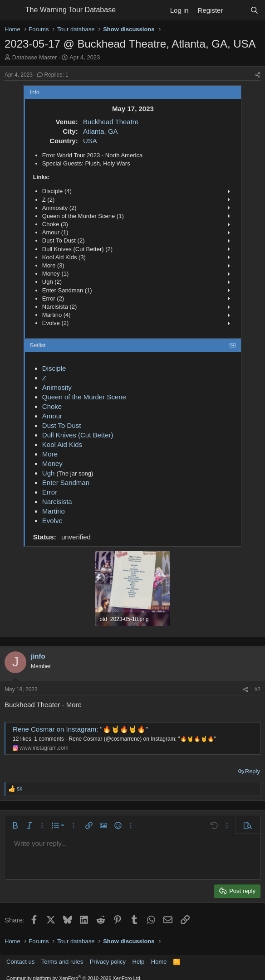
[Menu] (12, 10)
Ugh (49, 473)
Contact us (20, 962)
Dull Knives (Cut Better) (78, 435)
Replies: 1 (53, 75)
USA (90, 141)
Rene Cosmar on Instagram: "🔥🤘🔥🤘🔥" (80, 729)
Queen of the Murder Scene (84, 397)
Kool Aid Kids (62, 444)
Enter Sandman (66, 483)
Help (139, 962)
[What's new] (236, 10)
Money (52, 463)
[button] (15, 825)
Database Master (35, 57)
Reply (253, 771)
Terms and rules (62, 962)
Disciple (54, 368)
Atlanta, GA (101, 131)
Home (159, 962)
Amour (52, 416)
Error (50, 492)
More (50, 454)
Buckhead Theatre (111, 122)
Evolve (52, 521)
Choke (52, 406)
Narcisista (57, 502)
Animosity (57, 387)
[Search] (254, 10)
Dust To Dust (62, 425)
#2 (258, 689)
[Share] (258, 75)
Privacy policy (108, 962)
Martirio (54, 511)
